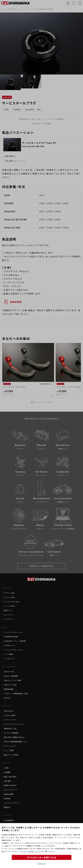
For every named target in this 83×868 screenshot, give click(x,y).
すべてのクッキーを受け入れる (41, 857)
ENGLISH (41, 863)
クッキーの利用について (31, 851)
